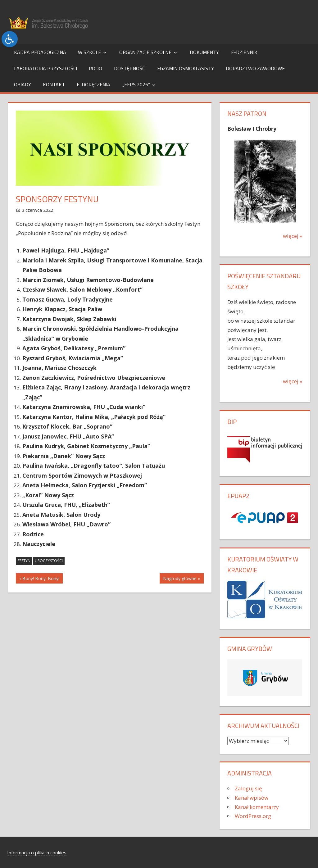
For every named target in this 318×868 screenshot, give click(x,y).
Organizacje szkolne (145, 52)
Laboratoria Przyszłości (45, 68)
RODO (95, 68)
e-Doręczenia (93, 84)
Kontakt (54, 84)
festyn (24, 561)
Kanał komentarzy (257, 807)
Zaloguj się (248, 788)
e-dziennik (244, 52)
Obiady (23, 84)
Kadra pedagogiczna (40, 52)
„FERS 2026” (136, 84)
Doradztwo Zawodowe (255, 68)
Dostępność (129, 68)
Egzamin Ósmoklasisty (186, 68)
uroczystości (49, 561)
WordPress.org (253, 816)
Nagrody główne (180, 579)
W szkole (89, 52)
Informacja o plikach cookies (37, 852)
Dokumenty (204, 52)
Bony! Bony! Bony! (41, 579)
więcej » (293, 236)
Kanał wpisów (252, 798)
